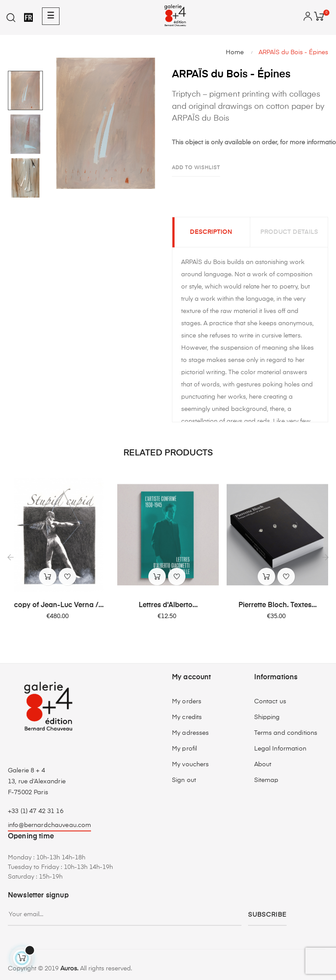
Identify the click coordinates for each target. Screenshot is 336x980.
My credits (187, 718)
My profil (184, 749)
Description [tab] (211, 233)
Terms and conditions (286, 733)
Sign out (184, 781)
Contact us (270, 702)
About (263, 765)
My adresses (191, 733)
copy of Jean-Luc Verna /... (59, 605)
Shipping (267, 718)
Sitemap (266, 781)
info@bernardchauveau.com (49, 826)
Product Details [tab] (289, 233)
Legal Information (280, 749)
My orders (187, 702)
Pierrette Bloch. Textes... (278, 605)
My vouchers (191, 765)
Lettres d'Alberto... (168, 605)
